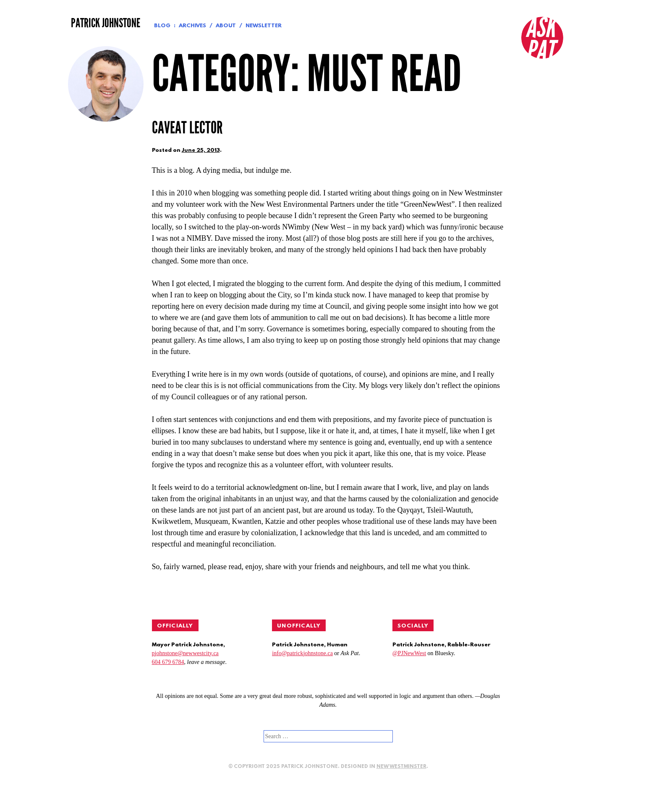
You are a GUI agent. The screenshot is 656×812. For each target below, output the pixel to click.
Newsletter (264, 26)
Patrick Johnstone (106, 23)
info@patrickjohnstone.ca (302, 653)
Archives (192, 26)
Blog (162, 26)
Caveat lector (187, 128)
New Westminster (401, 767)
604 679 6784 (168, 662)
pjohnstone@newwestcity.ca (185, 653)
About (226, 26)
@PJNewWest (409, 653)
